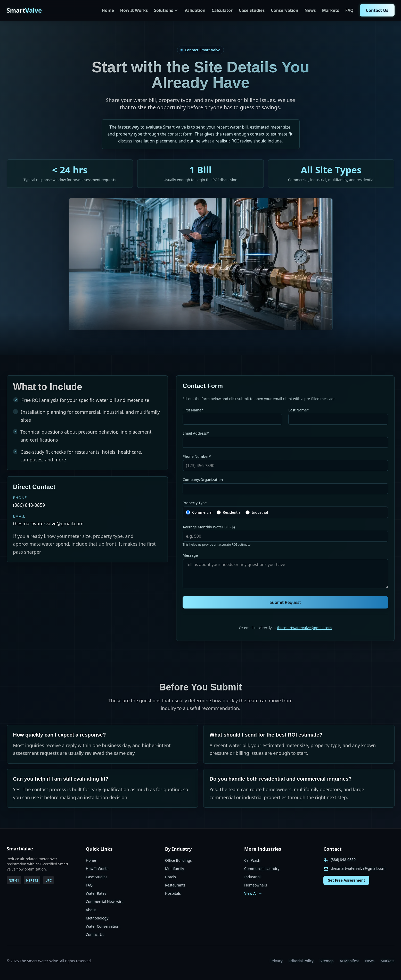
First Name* (193, 410)
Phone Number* (197, 456)
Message (190, 555)
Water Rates (96, 893)
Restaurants (175, 885)
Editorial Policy (301, 961)
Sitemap (327, 961)
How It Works (134, 10)
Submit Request (285, 602)
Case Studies (252, 10)
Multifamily (175, 869)
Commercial (202, 512)
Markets (331, 10)
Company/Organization (203, 480)
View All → (253, 893)
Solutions (166, 10)
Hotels (170, 877)
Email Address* (196, 433)
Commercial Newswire (105, 902)
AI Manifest (349, 961)
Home (108, 10)
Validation (195, 10)
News (310, 10)
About (91, 910)
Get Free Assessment (346, 880)
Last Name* (298, 410)
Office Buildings (178, 860)
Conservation (284, 10)
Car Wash (252, 860)
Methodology (97, 918)
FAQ (349, 10)
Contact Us (377, 10)
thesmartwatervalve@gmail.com (304, 628)
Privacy (277, 961)
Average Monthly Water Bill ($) (209, 527)
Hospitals (173, 893)
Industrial (260, 512)
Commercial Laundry (262, 869)
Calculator (222, 10)
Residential (232, 512)
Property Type (195, 503)
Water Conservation (103, 926)
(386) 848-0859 (343, 860)
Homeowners (256, 885)
